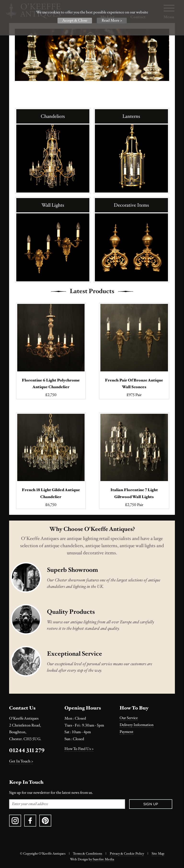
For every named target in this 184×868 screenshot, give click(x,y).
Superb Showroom (72, 570)
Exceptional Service (75, 654)
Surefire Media (103, 859)
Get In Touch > (21, 761)
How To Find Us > (79, 749)
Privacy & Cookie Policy (127, 854)
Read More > (112, 20)
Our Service (129, 718)
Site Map (158, 854)
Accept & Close (75, 20)
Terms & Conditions (87, 854)
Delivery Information (137, 725)
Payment (126, 732)
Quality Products (71, 612)
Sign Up (151, 804)
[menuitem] (147, 718)
